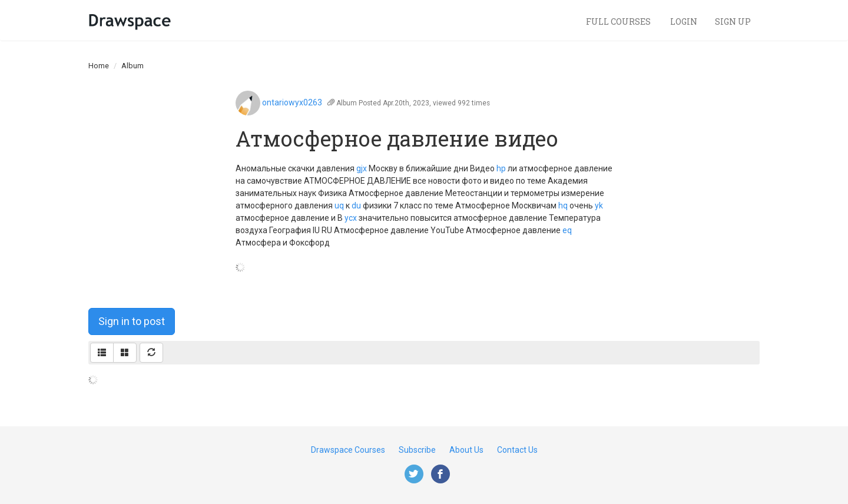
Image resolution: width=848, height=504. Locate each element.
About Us (466, 450)
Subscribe (417, 450)
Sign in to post (132, 321)
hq (563, 205)
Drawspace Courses (348, 450)
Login (684, 21)
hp (501, 168)
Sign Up (733, 21)
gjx (362, 168)
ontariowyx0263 (292, 102)
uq (339, 205)
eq (567, 230)
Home (99, 66)
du (356, 205)
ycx (351, 218)
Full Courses (619, 21)
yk (599, 205)
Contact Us (517, 450)
